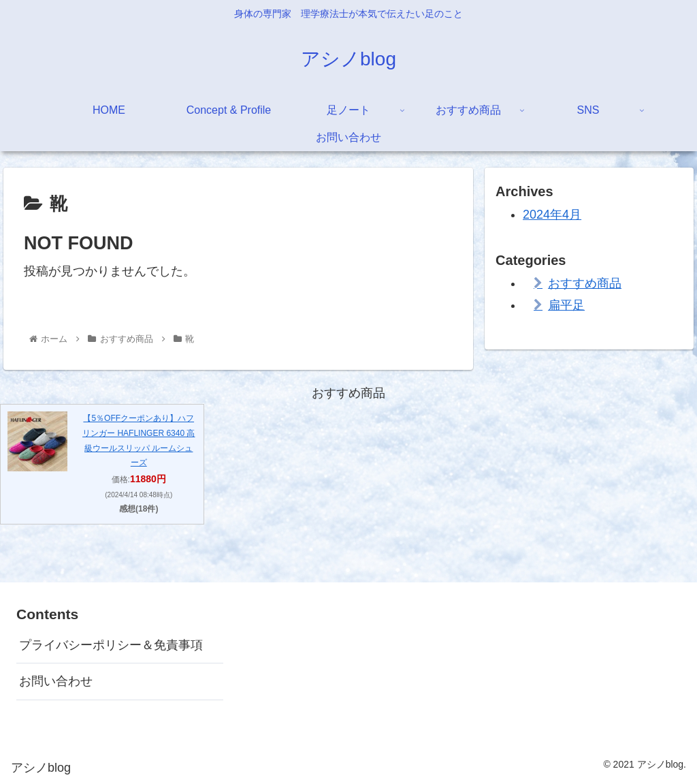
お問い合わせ (56, 681)
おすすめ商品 (585, 283)
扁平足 (566, 305)
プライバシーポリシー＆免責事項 (111, 645)
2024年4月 (552, 215)
